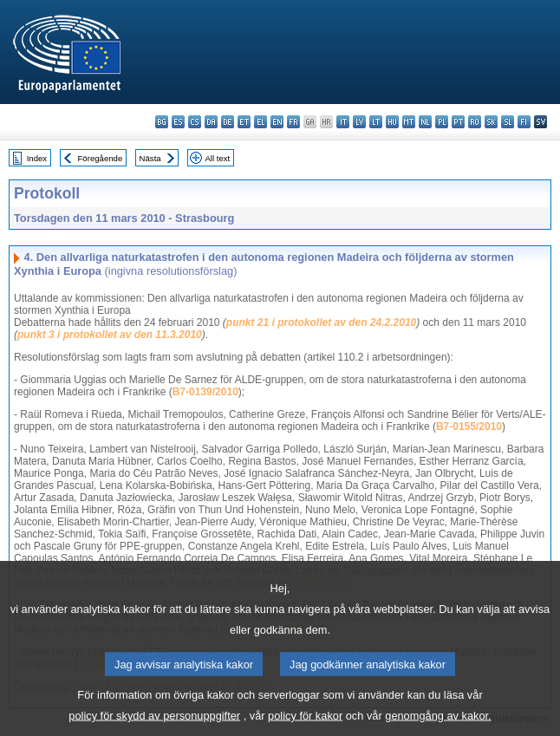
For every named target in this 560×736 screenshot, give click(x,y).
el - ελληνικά (260, 122)
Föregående (101, 158)
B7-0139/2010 (205, 392)
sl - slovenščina (508, 122)
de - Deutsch (228, 122)
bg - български (162, 122)
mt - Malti (409, 122)
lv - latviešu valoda (359, 122)
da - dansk (211, 122)
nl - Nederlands (425, 122)
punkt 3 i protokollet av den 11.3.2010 (110, 335)
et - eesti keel (244, 122)
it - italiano (343, 122)
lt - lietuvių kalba (376, 122)
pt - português (458, 122)
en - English (277, 122)
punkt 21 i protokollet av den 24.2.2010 (321, 322)
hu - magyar (392, 122)
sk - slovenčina (491, 122)
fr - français (293, 122)
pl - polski (442, 122)
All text (217, 158)
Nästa (150, 158)
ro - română (475, 122)
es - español (178, 122)
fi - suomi (524, 122)
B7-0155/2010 (469, 427)
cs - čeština (195, 122)
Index (37, 158)
